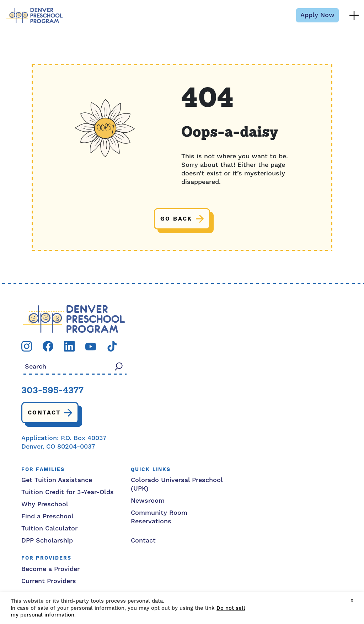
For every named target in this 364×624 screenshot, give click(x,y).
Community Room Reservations (159, 517)
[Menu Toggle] (354, 15)
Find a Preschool (47, 516)
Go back (176, 219)
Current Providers (49, 581)
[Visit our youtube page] (91, 346)
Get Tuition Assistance (57, 480)
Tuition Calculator (49, 528)
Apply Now (317, 15)
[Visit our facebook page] (48, 346)
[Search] (119, 366)
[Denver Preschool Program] (34, 15)
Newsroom (148, 501)
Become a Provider (50, 569)
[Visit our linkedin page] (69, 346)
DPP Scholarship (47, 541)
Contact (44, 413)
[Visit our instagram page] (27, 346)
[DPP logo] (74, 319)
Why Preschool (45, 504)
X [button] (352, 601)
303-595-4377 (52, 391)
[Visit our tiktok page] (112, 346)
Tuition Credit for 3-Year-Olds (68, 492)
